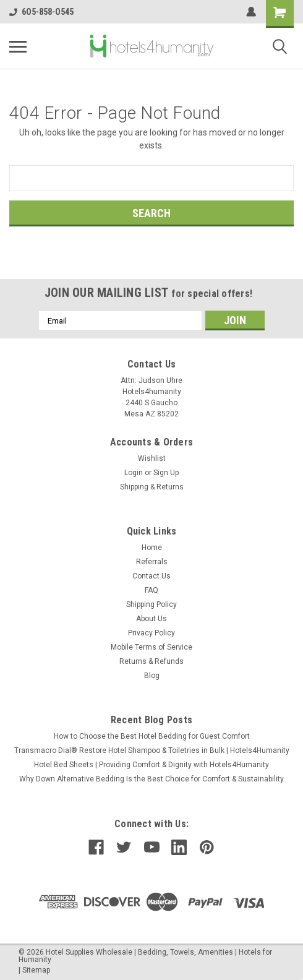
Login (134, 473)
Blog (152, 676)
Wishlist (152, 458)
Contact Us (151, 576)
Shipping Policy (151, 604)
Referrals (152, 562)
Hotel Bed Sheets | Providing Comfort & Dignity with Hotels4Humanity (151, 765)
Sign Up (166, 473)
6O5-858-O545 (41, 12)
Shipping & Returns (152, 487)
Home (152, 548)
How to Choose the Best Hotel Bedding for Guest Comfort (152, 736)
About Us (151, 619)
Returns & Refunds (151, 661)
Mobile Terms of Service (151, 647)
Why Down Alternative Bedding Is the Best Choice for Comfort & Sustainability (151, 779)
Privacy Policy (151, 633)
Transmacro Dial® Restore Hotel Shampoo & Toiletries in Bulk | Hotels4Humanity (152, 750)
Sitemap (36, 970)
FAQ (151, 590)
